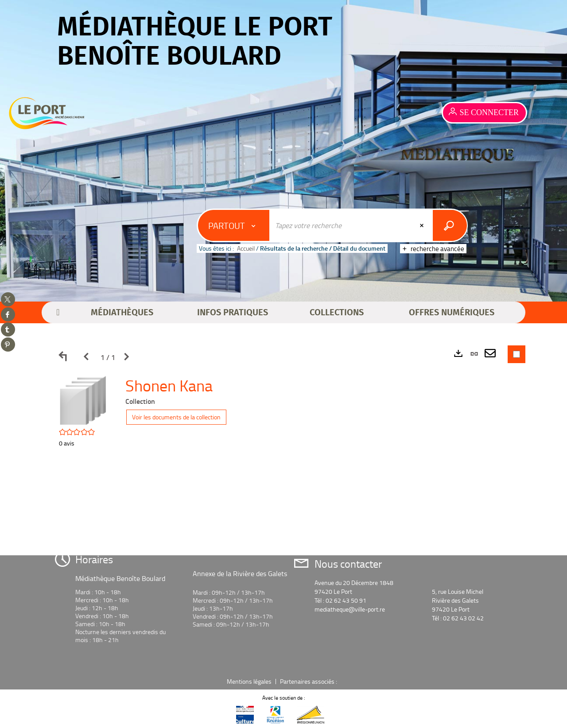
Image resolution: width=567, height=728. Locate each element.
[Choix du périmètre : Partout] (234, 225)
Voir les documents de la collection (176, 417)
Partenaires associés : (309, 681)
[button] (122, 313)
